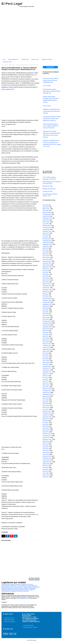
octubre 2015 (46, 415)
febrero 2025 (46, 222)
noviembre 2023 (47, 241)
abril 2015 (45, 426)
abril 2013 (45, 471)
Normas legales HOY (13, 59)
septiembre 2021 (47, 289)
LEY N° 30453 (47, 86)
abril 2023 (45, 254)
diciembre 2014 (47, 434)
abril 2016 (45, 404)
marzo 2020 (46, 316)
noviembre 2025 (47, 214)
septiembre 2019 (47, 327)
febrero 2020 (46, 318)
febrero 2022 (46, 280)
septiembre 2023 (47, 244)
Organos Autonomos (16, 584)
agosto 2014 (46, 441)
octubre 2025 (46, 216)
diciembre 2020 (47, 299)
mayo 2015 (46, 424)
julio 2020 (45, 308)
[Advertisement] (31, 47)
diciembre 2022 (47, 261)
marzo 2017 (46, 383)
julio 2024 (45, 235)
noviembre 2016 (47, 391)
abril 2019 (45, 336)
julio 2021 (45, 293)
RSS (15, 634)
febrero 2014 (46, 452)
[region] (31, 21)
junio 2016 (45, 400)
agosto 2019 (46, 329)
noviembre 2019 (47, 323)
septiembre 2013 (47, 462)
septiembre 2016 (47, 394)
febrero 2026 (46, 209)
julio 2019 (45, 331)
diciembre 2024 (47, 226)
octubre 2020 (46, 303)
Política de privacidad (9, 620)
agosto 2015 (46, 419)
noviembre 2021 (47, 286)
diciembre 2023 (47, 239)
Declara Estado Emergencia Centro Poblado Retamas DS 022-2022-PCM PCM (51, 126)
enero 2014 (46, 454)
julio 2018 (45, 353)
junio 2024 (45, 237)
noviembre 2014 (47, 436)
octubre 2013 (46, 460)
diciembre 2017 (47, 366)
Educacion (21, 588)
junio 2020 (45, 310)
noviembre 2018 (47, 346)
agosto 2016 (46, 396)
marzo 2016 (46, 406)
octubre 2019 (46, 325)
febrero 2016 (46, 407)
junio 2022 (45, 273)
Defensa (4, 588)
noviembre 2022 (47, 263)
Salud (38, 587)
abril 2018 (45, 359)
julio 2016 (45, 398)
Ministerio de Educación (49, 189)
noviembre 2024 (47, 228)
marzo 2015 (46, 428)
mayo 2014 (46, 447)
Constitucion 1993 (7, 62)
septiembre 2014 (47, 439)
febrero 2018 (46, 362)
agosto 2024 (46, 233)
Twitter (11, 634)
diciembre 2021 (47, 284)
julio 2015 (45, 421)
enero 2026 (46, 211)
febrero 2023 (46, 258)
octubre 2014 (46, 437)
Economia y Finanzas (13, 587)
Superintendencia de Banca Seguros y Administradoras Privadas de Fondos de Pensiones (18, 590)
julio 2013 (45, 466)
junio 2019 (45, 332)
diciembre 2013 (47, 456)
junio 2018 (45, 355)
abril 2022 (45, 276)
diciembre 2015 (47, 411)
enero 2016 (46, 409)
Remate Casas (35, 59)
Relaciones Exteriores (12, 588)
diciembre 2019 (47, 321)
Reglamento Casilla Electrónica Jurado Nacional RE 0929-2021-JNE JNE (52, 111)
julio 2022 (45, 271)
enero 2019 (46, 342)
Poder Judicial (23, 587)
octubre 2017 (46, 370)
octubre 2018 (46, 347)
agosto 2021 (46, 291)
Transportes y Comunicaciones (18, 586)
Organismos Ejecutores (8, 590)
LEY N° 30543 (47, 106)
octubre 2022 (46, 265)
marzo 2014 (46, 451)
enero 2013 (46, 477)
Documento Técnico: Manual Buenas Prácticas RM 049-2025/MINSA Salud (51, 80)
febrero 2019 (46, 340)
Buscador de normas (9, 618)
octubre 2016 (46, 392)
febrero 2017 (46, 385)
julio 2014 (45, 443)
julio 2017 (45, 376)
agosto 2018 (46, 351)
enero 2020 (46, 319)
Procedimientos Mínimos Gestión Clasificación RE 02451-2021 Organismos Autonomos (52, 119)
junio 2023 (45, 250)
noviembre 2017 (47, 368)
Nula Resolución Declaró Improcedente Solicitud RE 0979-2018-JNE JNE (52, 91)
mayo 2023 (46, 252)
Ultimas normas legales (10, 622)
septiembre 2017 (47, 372)
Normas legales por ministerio (30, 627)
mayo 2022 (46, 274)
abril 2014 (45, 449)
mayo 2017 (46, 379)
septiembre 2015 (47, 417)
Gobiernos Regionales (30, 588)
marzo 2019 (46, 338)
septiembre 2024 (47, 231)
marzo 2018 (46, 361)
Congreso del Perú (48, 191)
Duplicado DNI (25, 59)
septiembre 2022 (47, 267)
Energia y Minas (32, 587)
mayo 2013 (46, 469)
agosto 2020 (46, 306)
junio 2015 (45, 422)
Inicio (4, 59)
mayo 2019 (46, 334)
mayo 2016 (46, 402)
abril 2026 (45, 205)
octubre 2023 (46, 243)
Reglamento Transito (47, 59)
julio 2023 (45, 248)
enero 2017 (46, 387)
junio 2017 (45, 377)
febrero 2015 (46, 430)
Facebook (6, 634)
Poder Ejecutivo (6, 584)
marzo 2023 (46, 256)
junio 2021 (45, 295)
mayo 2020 (46, 312)
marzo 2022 (46, 278)
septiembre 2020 (47, 304)
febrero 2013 (46, 475)
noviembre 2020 (47, 301)
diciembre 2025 (47, 213)
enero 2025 (46, 224)
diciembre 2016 (47, 389)
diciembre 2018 (47, 344)
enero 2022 (46, 282)
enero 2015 (46, 432)
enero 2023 (46, 259)
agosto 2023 (46, 246)
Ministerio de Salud (48, 186)
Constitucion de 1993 (28, 625)
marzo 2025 (46, 220)
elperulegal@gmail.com (23, 598)
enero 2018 (46, 364)
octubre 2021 (46, 288)
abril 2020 (45, 314)
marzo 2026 (46, 207)
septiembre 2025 (47, 218)
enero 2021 (46, 297)
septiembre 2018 (47, 349)
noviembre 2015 (47, 413)
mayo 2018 (46, 357)
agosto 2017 (46, 374)
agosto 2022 (46, 269)
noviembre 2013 (47, 458)
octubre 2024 (46, 229)
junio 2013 (45, 467)
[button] (3, 536)
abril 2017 (45, 381)
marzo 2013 (46, 473)
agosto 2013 (46, 464)
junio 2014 (45, 445)
